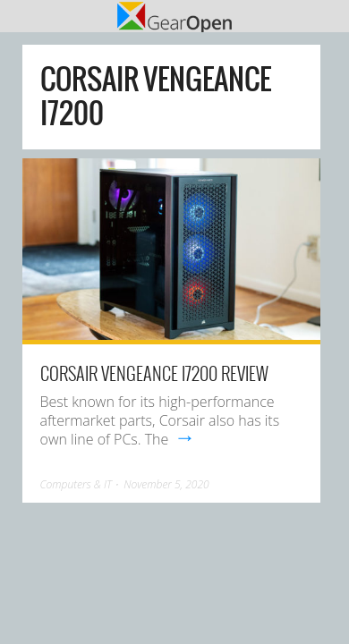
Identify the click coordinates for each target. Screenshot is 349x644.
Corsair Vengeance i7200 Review (154, 373)
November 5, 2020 (166, 484)
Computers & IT (76, 484)
